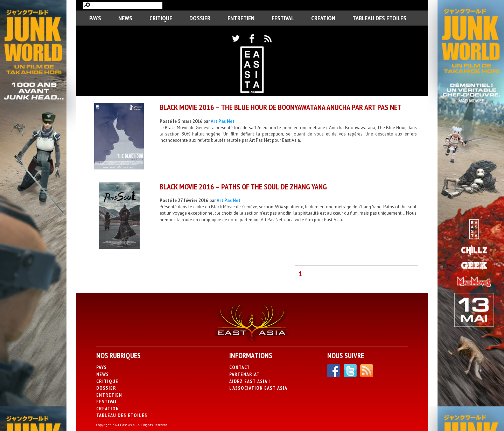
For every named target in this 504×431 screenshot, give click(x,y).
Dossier (200, 18)
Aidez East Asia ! (250, 381)
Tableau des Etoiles (379, 18)
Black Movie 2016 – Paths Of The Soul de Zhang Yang (243, 187)
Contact (240, 367)
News (125, 18)
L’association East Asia (258, 388)
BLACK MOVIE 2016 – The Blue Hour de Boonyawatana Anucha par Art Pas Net (281, 107)
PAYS (95, 18)
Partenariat (244, 374)
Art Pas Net (223, 121)
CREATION (323, 18)
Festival (283, 18)
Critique (161, 18)
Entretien (241, 18)
